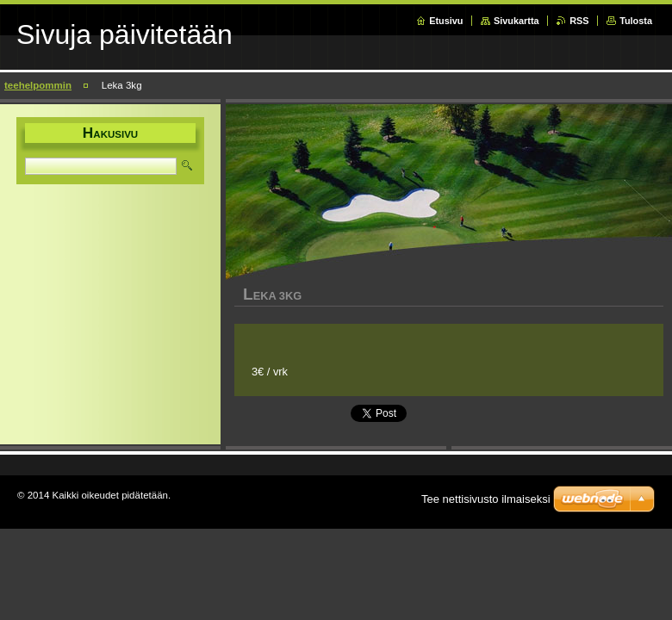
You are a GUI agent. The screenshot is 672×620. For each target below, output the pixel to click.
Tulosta (636, 21)
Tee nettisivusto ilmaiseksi (486, 499)
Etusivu (446, 21)
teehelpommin (38, 85)
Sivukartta (516, 21)
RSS (579, 21)
